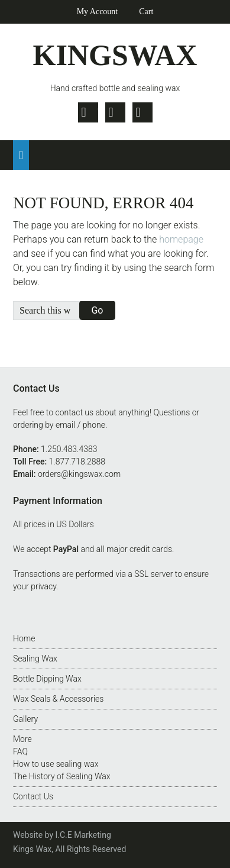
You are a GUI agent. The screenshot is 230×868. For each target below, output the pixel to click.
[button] (21, 155)
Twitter (88, 112)
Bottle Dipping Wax (47, 679)
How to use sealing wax (56, 764)
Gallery (25, 719)
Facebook (115, 112)
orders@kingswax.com (79, 474)
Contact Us (33, 796)
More (22, 739)
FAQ (20, 751)
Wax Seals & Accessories (58, 699)
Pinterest (142, 112)
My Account (98, 12)
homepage (181, 239)
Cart (146, 12)
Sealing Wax (35, 659)
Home (24, 638)
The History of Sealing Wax (62, 776)
